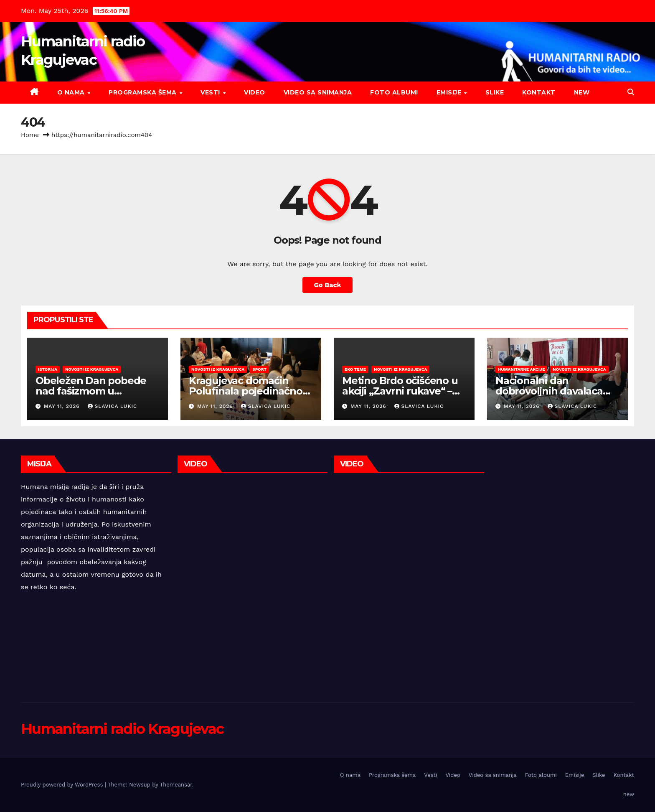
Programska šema (143, 92)
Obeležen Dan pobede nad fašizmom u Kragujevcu (91, 391)
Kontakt (539, 92)
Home (30, 135)
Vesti (211, 92)
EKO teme (355, 369)
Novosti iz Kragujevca (92, 369)
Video (255, 92)
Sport (259, 369)
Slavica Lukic (113, 406)
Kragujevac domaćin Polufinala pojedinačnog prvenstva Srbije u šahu (249, 391)
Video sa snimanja (318, 92)
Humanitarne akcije (521, 369)
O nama (72, 92)
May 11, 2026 (63, 406)
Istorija (48, 369)
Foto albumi (394, 92)
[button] (631, 92)
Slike (495, 92)
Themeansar (176, 785)
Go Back (328, 285)
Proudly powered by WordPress (63, 785)
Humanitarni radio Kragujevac (122, 729)
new (582, 92)
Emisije (450, 92)
